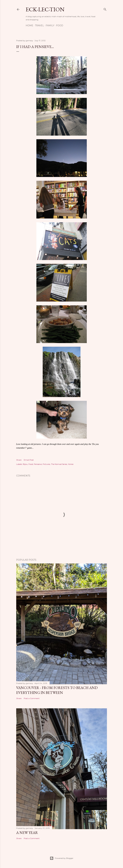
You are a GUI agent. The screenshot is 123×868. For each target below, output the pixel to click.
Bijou (25, 464)
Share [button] (19, 460)
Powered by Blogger (62, 858)
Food (60, 25)
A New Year (27, 833)
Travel (39, 25)
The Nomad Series (59, 464)
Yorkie (71, 464)
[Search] (105, 9)
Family (50, 25)
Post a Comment (32, 698)
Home (29, 25)
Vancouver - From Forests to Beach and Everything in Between (57, 690)
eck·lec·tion (45, 9)
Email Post (29, 460)
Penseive (38, 464)
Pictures (46, 464)
